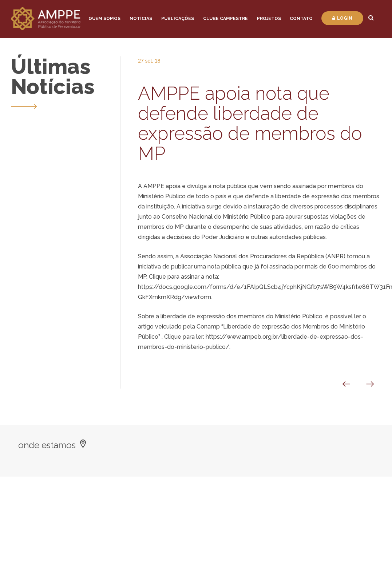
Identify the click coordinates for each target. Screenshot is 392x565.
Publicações (178, 19)
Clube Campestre (225, 19)
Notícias (141, 19)
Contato (301, 19)
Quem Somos (104, 19)
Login (342, 18)
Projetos (269, 19)
